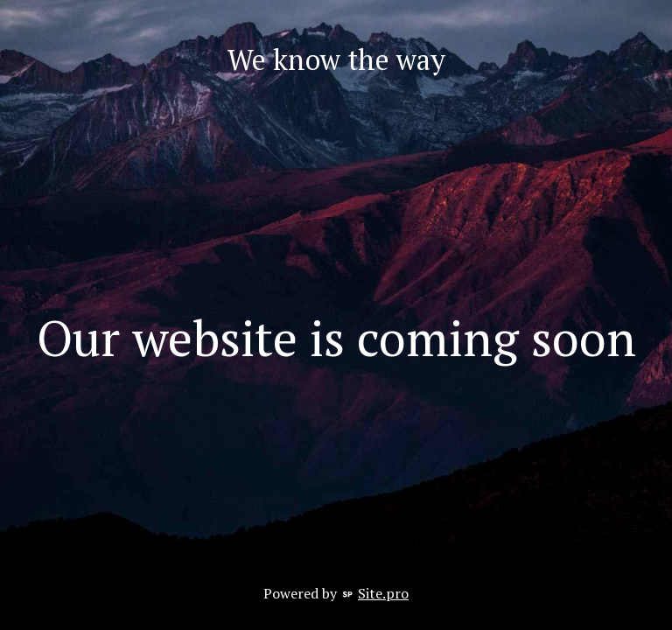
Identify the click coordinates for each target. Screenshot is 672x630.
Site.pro (383, 593)
